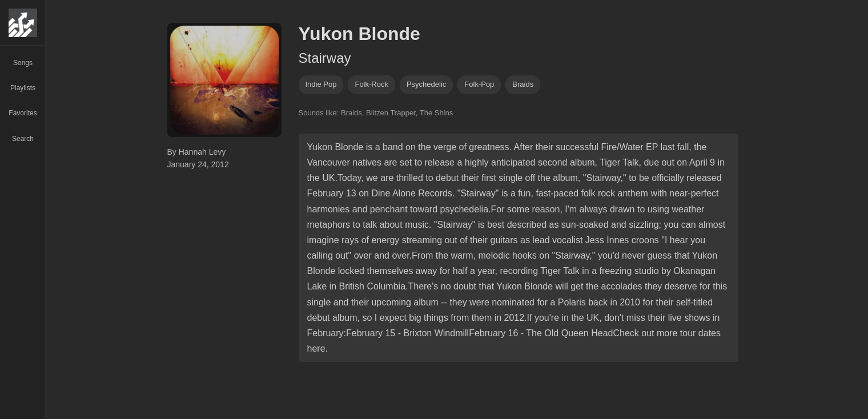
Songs (23, 63)
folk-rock (371, 84)
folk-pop (479, 84)
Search (23, 139)
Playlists (23, 88)
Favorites (23, 113)
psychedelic (426, 84)
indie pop (321, 84)
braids (523, 84)
